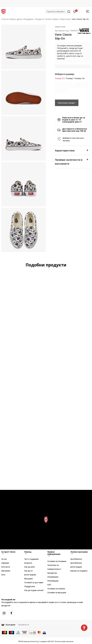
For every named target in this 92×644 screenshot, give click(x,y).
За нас (4, 559)
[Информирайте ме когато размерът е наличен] (58, 85)
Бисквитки (52, 573)
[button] (58, 12)
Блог (3, 575)
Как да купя (29, 567)
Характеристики (72, 150)
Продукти (39, 19)
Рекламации (53, 581)
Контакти (6, 567)
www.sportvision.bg (31, 641)
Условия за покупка (56, 589)
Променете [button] (23, 625)
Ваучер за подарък (79, 571)
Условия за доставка (34, 582)
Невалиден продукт (67, 103)
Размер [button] (69, 78)
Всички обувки (52, 19)
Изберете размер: (65, 74)
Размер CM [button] (79, 78)
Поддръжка (30, 586)
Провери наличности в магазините (72, 161)
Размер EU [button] (60, 78)
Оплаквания (53, 577)
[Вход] (75, 12)
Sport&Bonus (76, 559)
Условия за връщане (57, 592)
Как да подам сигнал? (34, 590)
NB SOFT (51, 641)
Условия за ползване (57, 561)
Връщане (29, 579)
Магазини (6, 571)
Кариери (5, 563)
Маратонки (65, 19)
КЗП (49, 585)
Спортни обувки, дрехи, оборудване (17, 19)
